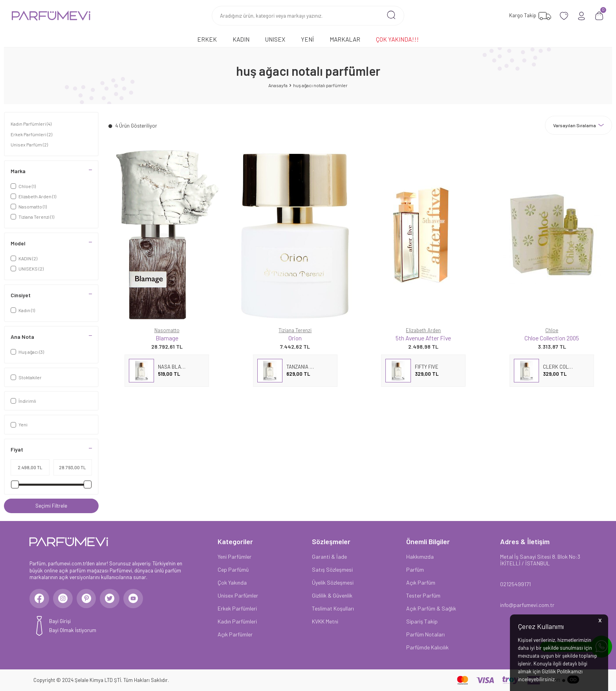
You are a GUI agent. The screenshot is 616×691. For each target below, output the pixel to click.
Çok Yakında (232, 582)
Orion (295, 338)
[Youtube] (134, 599)
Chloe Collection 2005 (552, 338)
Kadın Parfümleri (31, 124)
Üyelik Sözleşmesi (333, 582)
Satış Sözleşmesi (332, 569)
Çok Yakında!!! (397, 39)
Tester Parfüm (423, 595)
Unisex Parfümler (238, 595)
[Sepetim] (599, 16)
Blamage (167, 338)
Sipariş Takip (422, 621)
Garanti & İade (329, 557)
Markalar (345, 39)
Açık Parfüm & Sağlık (431, 608)
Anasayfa (278, 85)
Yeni (307, 39)
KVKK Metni (325, 621)
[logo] (51, 16)
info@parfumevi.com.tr (527, 605)
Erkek (207, 39)
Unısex (275, 39)
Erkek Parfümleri (31, 134)
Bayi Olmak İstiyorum (73, 630)
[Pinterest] (86, 599)
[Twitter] (110, 599)
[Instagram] (63, 599)
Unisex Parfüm (29, 144)
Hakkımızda (420, 557)
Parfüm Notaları (425, 634)
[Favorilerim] (529, 16)
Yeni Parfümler (235, 557)
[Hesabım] (582, 16)
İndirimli (23, 401)
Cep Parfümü (233, 569)
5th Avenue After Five (423, 338)
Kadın (241, 39)
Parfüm (415, 569)
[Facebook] (39, 599)
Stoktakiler (26, 377)
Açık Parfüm (421, 582)
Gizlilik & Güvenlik (332, 595)
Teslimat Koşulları (333, 608)
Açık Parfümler (235, 634)
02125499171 (515, 584)
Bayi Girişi (60, 622)
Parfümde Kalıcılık (427, 647)
